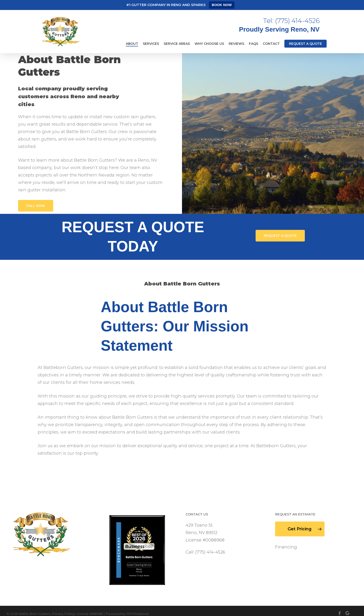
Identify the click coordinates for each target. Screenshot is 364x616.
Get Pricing (305, 529)
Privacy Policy (63, 614)
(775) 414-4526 (210, 552)
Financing (286, 547)
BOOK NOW (222, 5)
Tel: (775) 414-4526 (291, 21)
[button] (36, 206)
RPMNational (137, 614)
